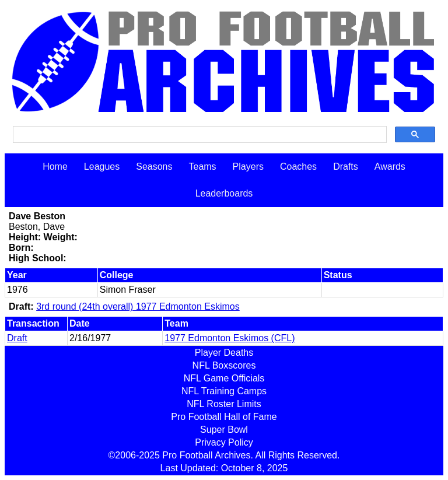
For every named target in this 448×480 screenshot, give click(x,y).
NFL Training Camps (224, 391)
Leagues (102, 167)
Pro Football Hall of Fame (224, 417)
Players (248, 167)
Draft (17, 338)
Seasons (154, 167)
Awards (390, 167)
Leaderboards (224, 193)
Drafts (346, 167)
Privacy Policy (224, 442)
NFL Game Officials (224, 378)
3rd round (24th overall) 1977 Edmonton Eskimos (138, 306)
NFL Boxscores (224, 365)
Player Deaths (224, 353)
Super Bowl (224, 430)
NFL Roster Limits (224, 404)
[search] (199, 135)
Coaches (298, 167)
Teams (202, 167)
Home (55, 167)
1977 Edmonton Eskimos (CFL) (230, 338)
